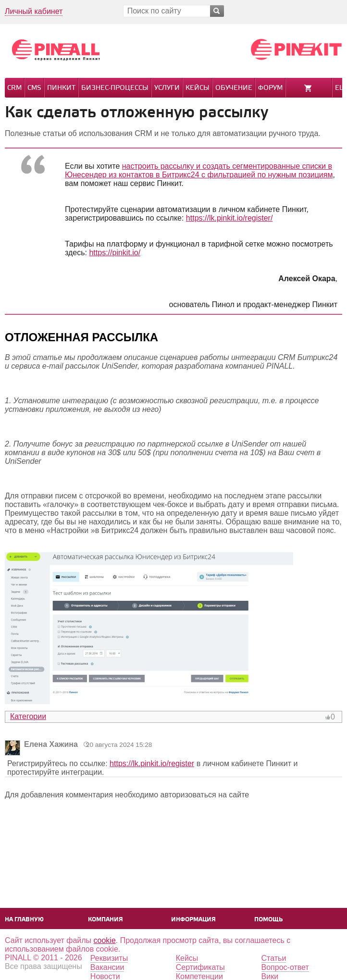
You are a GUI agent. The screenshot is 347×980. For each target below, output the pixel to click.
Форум (270, 88)
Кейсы (198, 88)
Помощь (268, 920)
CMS (34, 88)
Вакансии (107, 967)
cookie (105, 940)
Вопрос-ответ (285, 967)
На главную (24, 920)
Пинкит (61, 88)
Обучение (234, 88)
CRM (14, 88)
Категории (28, 716)
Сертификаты (200, 967)
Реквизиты (109, 958)
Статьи (274, 958)
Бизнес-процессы (115, 88)
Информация (193, 920)
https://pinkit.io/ (115, 253)
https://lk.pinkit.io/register (152, 763)
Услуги (167, 88)
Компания (105, 920)
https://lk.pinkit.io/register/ (229, 218)
